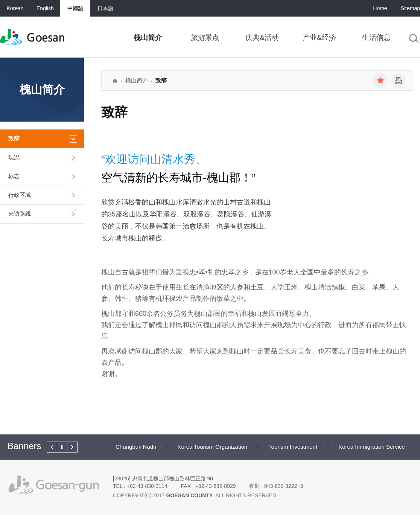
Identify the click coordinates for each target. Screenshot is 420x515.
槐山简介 (148, 37)
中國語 (75, 8)
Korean (15, 8)
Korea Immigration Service (372, 447)
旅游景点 (205, 37)
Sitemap (410, 8)
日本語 (105, 8)
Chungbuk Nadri (136, 447)
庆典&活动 (262, 37)
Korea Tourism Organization (212, 447)
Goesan (46, 38)
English (45, 8)
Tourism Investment (293, 447)
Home (380, 8)
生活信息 (376, 37)
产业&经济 (319, 37)
